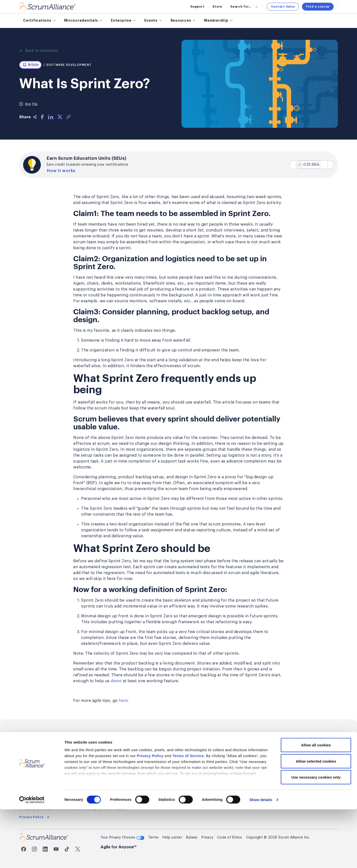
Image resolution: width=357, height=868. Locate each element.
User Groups (247, 765)
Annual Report (194, 783)
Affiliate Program (143, 765)
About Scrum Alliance (201, 747)
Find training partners (38, 783)
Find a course (318, 7)
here (123, 701)
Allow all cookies (316, 803)
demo (116, 681)
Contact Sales (283, 7)
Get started (84, 747)
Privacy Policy (150, 814)
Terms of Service (188, 814)
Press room (192, 756)
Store (217, 7)
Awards (189, 774)
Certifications (32, 747)
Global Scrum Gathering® (258, 747)
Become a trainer (143, 756)
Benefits (81, 756)
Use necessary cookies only (316, 836)
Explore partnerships (146, 747)
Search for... (245, 7)
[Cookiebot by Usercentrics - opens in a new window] (32, 858)
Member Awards (88, 783)
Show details (261, 858)
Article (31, 65)
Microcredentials (34, 756)
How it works (62, 171)
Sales (295, 747)
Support (197, 7)
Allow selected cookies (316, 820)
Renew (80, 765)
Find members (86, 774)
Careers (189, 765)
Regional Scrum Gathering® (260, 756)
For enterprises (33, 765)
